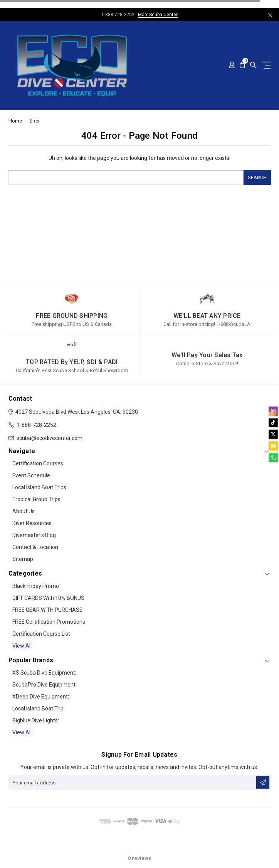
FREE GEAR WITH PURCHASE (47, 610)
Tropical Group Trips (36, 499)
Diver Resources (32, 523)
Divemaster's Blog (34, 535)
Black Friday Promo (36, 586)
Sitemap (23, 559)
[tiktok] (273, 423)
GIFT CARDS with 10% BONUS (48, 598)
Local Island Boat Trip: (39, 709)
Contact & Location (35, 547)
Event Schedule (31, 475)
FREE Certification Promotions (49, 622)
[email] (273, 446)
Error (35, 121)
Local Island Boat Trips (39, 487)
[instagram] (273, 411)
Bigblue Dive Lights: (36, 720)
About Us (24, 511)
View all (22, 646)
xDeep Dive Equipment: (41, 697)
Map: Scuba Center (158, 15)
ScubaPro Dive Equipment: (45, 685)
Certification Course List (41, 634)
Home (15, 121)
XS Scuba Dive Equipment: (44, 673)
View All (22, 732)
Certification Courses (38, 463)
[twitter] (273, 434)
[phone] (273, 457)
